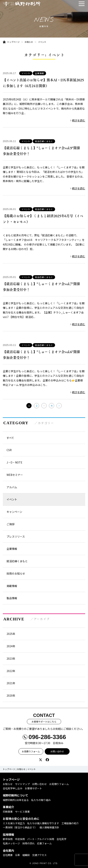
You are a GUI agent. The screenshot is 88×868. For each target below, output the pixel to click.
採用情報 (8, 834)
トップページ (13, 42)
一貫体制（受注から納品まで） (20, 827)
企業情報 (39, 73)
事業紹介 (8, 807)
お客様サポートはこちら (44, 721)
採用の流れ (28, 843)
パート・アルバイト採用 (41, 839)
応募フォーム (44, 843)
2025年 (11, 634)
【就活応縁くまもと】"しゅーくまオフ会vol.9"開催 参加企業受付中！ (43, 151)
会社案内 (8, 850)
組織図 (26, 855)
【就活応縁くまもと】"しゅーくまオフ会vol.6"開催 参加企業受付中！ (43, 355)
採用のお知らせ (16, 573)
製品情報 (12, 598)
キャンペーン (14, 512)
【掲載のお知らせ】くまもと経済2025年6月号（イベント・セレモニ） (43, 219)
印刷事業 (8, 812)
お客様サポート (33, 788)
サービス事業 (22, 812)
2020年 (11, 695)
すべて (10, 438)
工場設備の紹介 (70, 823)
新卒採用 (8, 839)
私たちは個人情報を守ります (43, 823)
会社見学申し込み (13, 788)
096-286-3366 (47, 737)
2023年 (11, 659)
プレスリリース (16, 536)
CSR (9, 450)
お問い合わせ (57, 751)
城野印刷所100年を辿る (16, 800)
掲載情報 (12, 586)
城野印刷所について (16, 795)
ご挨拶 (11, 524)
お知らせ (29, 42)
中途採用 (20, 839)
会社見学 (61, 839)
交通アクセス (39, 855)
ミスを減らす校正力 (14, 823)
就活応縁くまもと (44, 141)
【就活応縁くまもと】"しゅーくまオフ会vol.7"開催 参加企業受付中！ (43, 287)
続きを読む (79, 120)
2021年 (11, 683)
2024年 (11, 646)
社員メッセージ (11, 843)
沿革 (17, 855)
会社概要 (8, 855)
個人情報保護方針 (49, 827)
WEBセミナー (15, 475)
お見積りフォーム (31, 751)
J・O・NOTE (14, 462)
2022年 (11, 671)
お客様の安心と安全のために (21, 819)
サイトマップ (22, 784)
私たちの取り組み (41, 800)
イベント (42, 42)
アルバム (12, 487)
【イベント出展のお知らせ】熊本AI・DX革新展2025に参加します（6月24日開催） (43, 83)
